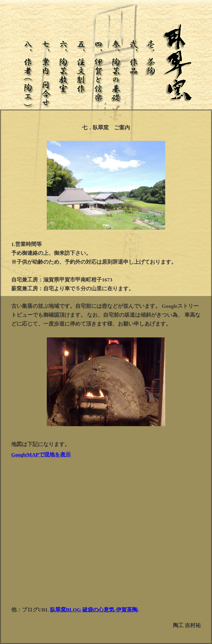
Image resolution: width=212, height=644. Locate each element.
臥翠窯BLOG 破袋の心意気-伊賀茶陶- (95, 610)
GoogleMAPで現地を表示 (41, 455)
